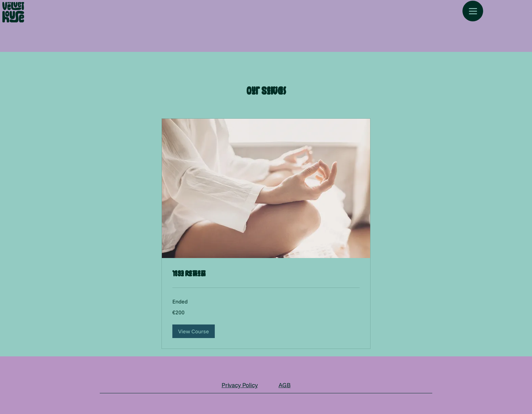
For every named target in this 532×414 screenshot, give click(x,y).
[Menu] (473, 11)
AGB (284, 385)
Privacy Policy (240, 385)
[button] (194, 331)
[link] (266, 274)
